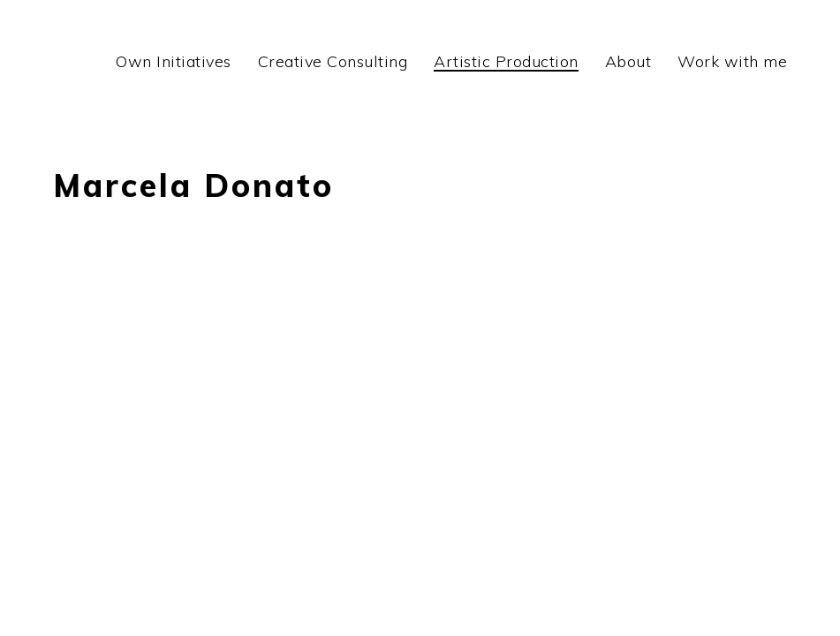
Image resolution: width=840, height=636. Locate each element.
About (628, 61)
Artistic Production (506, 61)
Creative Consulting (333, 61)
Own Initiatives (174, 61)
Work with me (732, 61)
